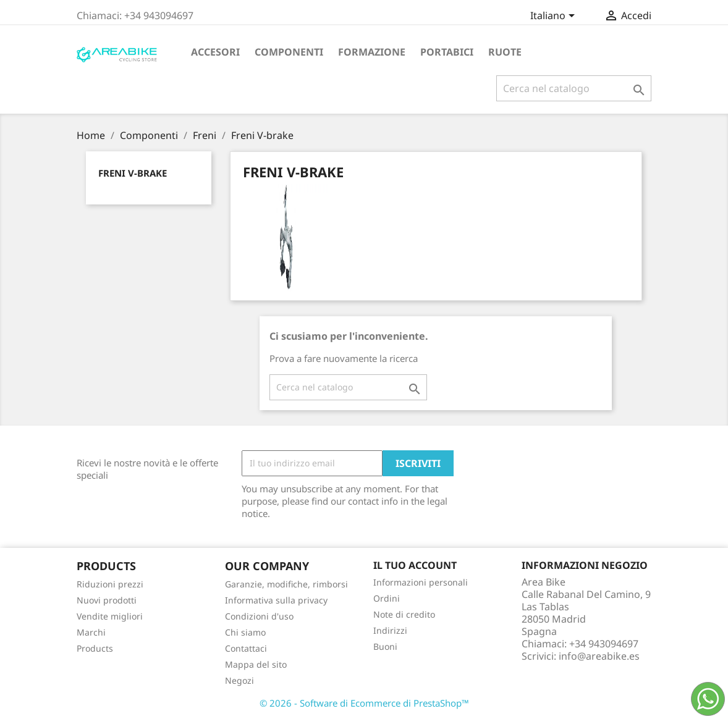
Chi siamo (245, 632)
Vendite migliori (110, 616)
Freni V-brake (133, 173)
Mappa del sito (256, 664)
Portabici (447, 52)
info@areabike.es (599, 656)
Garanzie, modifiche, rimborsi (286, 584)
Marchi (91, 632)
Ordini (387, 598)
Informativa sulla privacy (276, 600)
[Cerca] (574, 88)
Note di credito (404, 614)
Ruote (505, 52)
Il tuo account (415, 565)
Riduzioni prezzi (110, 584)
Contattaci (246, 648)
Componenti (289, 52)
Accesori (215, 52)
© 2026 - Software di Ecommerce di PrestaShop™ (364, 703)
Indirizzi (390, 630)
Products (95, 648)
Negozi (239, 680)
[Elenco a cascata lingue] (555, 17)
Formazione (372, 52)
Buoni (385, 646)
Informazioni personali (421, 582)
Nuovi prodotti (107, 600)
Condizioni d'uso (259, 616)
